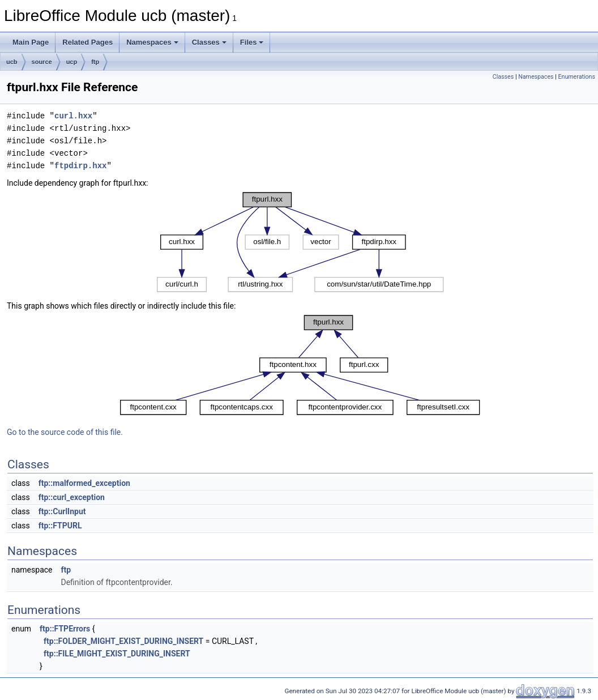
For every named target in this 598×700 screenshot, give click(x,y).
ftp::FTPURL (60, 526)
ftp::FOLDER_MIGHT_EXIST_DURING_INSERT (123, 641)
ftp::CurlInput (62, 511)
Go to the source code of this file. (65, 432)
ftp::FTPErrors (65, 629)
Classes (209, 42)
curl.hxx (73, 116)
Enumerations (576, 77)
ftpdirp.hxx (80, 166)
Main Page (31, 42)
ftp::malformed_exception (84, 483)
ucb (12, 62)
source (42, 62)
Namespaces (152, 42)
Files (252, 42)
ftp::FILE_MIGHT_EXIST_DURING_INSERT (117, 654)
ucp (72, 62)
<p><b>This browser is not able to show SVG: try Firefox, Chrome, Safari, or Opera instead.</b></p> (300, 242)
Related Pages (87, 42)
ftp (95, 62)
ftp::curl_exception (72, 497)
